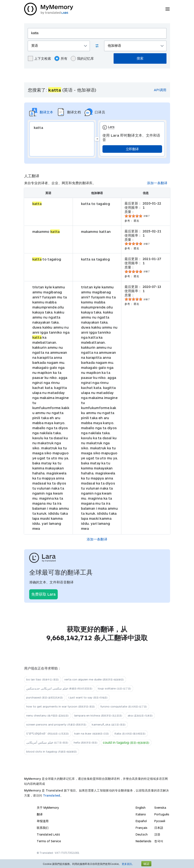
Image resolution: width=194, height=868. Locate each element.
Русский (160, 821)
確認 (146, 864)
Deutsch (142, 834)
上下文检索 (39, 58)
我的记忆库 (82, 58)
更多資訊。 (128, 864)
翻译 (40, 814)
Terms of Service (49, 841)
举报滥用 (43, 821)
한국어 (159, 841)
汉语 (157, 834)
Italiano (141, 814)
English (141, 808)
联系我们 (43, 828)
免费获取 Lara (43, 594)
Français (142, 828)
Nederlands (144, 841)
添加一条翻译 (157, 183)
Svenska (160, 808)
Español (141, 821)
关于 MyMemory (48, 808)
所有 (61, 58)
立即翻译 (132, 149)
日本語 (159, 828)
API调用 (160, 90)
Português (162, 814)
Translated (52, 795)
